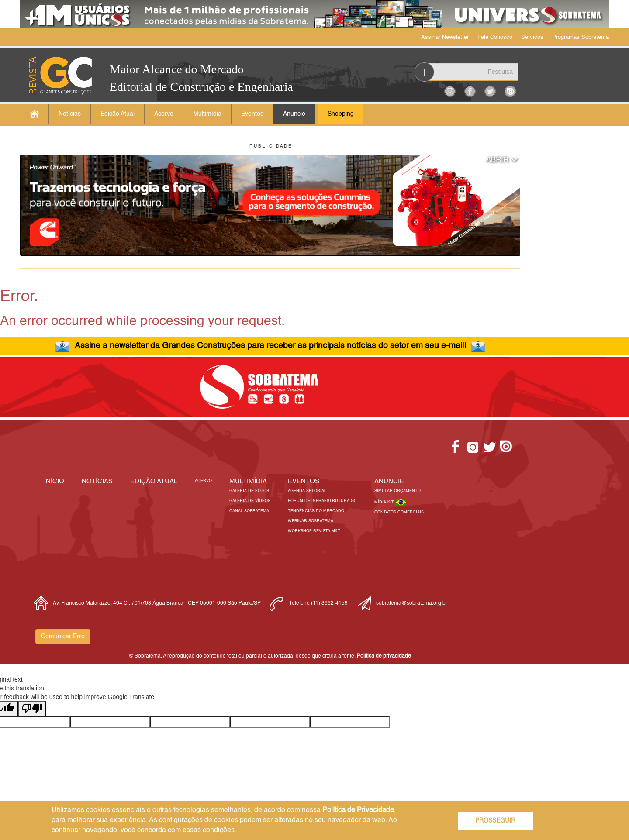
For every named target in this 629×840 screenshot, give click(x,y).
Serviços (532, 37)
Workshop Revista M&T (314, 531)
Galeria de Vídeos (250, 501)
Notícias (70, 114)
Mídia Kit (385, 502)
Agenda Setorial (307, 491)
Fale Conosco (495, 37)
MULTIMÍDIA (248, 481)
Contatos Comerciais (399, 512)
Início (54, 481)
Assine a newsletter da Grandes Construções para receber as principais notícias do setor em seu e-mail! (270, 346)
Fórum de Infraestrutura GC (322, 501)
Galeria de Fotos (249, 491)
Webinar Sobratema (311, 521)
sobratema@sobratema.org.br (412, 603)
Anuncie (294, 114)
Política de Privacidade (358, 810)
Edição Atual (118, 114)
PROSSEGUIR (495, 821)
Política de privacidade (384, 656)
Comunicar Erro (63, 637)
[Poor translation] (32, 709)
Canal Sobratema (249, 511)
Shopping (341, 114)
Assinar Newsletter (445, 37)
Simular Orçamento (397, 491)
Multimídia (207, 114)
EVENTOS (304, 481)
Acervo (164, 114)
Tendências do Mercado (316, 511)
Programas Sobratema (581, 37)
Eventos (252, 114)
